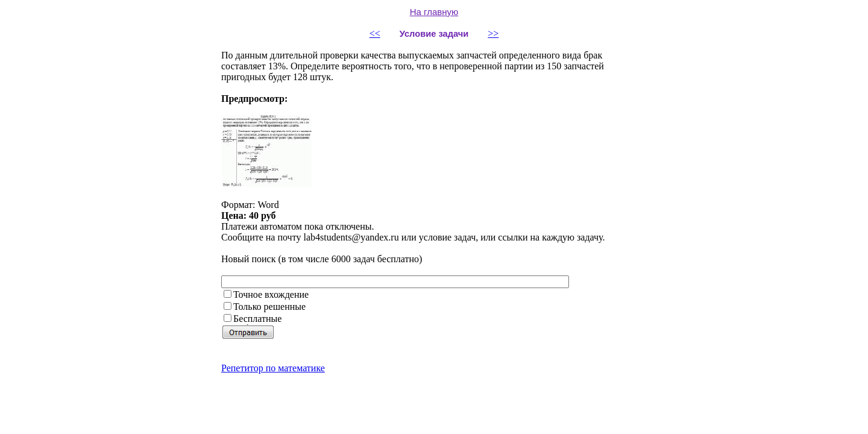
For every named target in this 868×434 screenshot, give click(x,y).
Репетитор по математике (273, 368)
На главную (434, 12)
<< (375, 33)
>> (493, 33)
